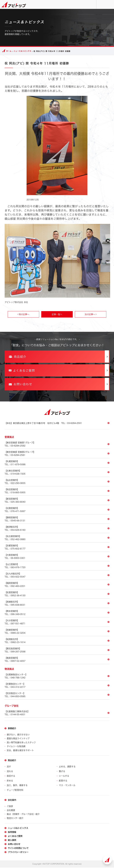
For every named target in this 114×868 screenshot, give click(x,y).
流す (9, 768)
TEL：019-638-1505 (57, 474)
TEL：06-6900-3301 (57, 558)
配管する (63, 781)
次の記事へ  (91, 314)
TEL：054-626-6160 (57, 530)
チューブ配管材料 (15, 791)
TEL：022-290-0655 (57, 483)
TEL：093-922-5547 (57, 576)
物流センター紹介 (15, 818)
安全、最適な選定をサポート (20, 751)
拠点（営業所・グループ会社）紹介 (23, 815)
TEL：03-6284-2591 (43, 425)
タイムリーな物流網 (16, 748)
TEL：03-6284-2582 (57, 445)
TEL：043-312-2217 (57, 687)
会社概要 (11, 811)
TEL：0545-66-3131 (57, 520)
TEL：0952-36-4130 (57, 595)
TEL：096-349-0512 (57, 614)
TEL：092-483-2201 (57, 586)
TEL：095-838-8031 (57, 605)
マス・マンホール (67, 786)
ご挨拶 (10, 807)
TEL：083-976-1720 (57, 567)
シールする (64, 777)
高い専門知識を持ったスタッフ (21, 744)
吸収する (11, 777)
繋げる (62, 772)
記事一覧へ (57, 314)
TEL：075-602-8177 (57, 548)
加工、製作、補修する (17, 786)
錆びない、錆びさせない (18, 736)
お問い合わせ (101, 4)
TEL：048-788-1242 (57, 677)
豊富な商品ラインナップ (18, 740)
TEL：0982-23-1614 (57, 642)
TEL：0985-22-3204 (57, 633)
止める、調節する (67, 768)
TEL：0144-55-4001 (57, 714)
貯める (10, 781)
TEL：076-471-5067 (57, 511)
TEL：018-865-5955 (57, 492)
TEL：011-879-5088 (57, 464)
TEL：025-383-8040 (57, 502)
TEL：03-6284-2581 (57, 455)
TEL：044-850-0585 (57, 696)
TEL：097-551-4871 (57, 623)
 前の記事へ (23, 314)
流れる (10, 772)
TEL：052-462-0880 (57, 539)
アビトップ (14, 4)
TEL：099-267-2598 (57, 651)
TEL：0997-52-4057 (57, 661)
